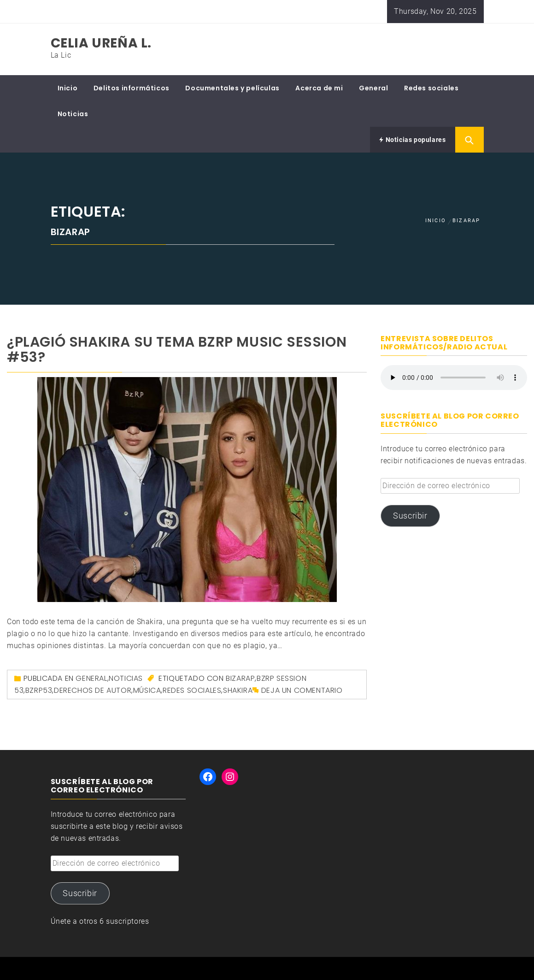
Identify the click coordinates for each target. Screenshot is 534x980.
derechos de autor (93, 690)
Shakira (238, 690)
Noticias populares (412, 140)
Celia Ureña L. (101, 43)
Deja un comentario (302, 690)
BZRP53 (39, 690)
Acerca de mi (319, 88)
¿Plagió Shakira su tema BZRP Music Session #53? (177, 350)
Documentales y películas (232, 88)
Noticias (73, 114)
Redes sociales (431, 88)
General (373, 88)
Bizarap (240, 678)
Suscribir (410, 516)
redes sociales (192, 690)
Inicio (68, 88)
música (147, 690)
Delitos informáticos (132, 88)
